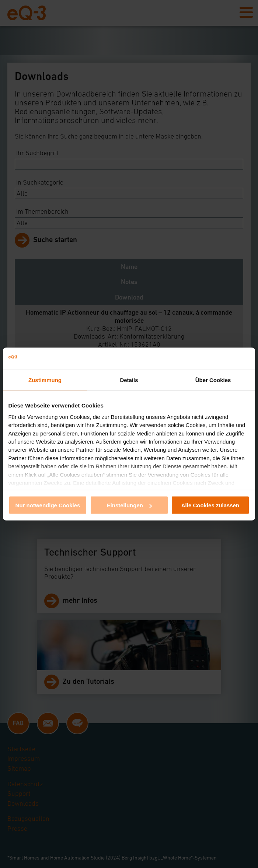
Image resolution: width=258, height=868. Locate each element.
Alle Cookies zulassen (210, 505)
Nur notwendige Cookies (48, 505)
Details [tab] (129, 380)
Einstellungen (129, 505)
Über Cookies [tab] (213, 380)
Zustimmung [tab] (45, 380)
